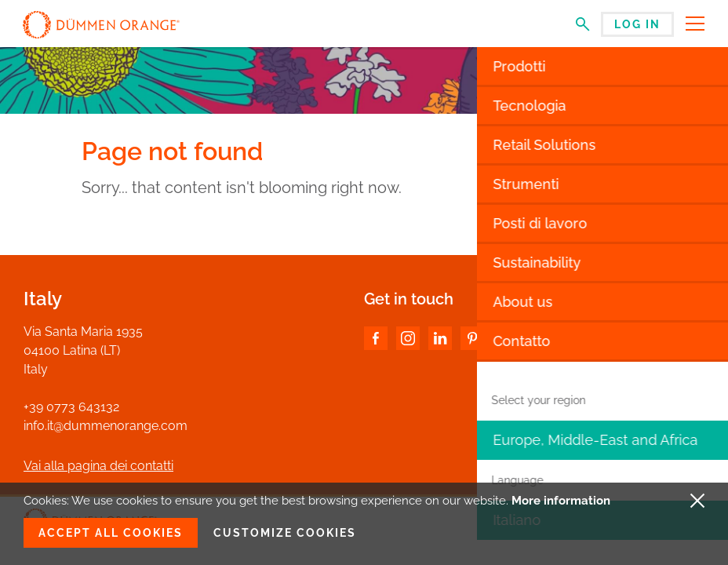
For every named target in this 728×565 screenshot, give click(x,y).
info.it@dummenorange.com (106, 426)
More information (561, 501)
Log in (637, 24)
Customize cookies (285, 533)
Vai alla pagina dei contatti (98, 466)
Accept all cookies (111, 533)
